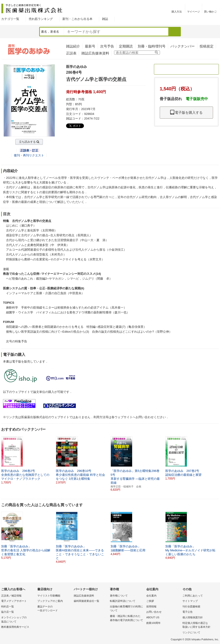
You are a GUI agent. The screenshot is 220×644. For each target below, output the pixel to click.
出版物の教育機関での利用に (127, 609)
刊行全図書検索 (191, 606)
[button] (216, 458)
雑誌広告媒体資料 (95, 53)
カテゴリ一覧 (10, 19)
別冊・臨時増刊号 (152, 46)
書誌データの (54, 609)
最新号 (90, 46)
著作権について (119, 596)
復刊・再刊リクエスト (29, 155)
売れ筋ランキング (41, 19)
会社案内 (151, 596)
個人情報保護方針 (193, 617)
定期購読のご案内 (186, 69)
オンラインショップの (18, 620)
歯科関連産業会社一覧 (86, 601)
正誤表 (71, 53)
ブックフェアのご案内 (50, 601)
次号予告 (107, 46)
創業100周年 (153, 623)
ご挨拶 (150, 601)
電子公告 (188, 612)
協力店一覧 (8, 612)
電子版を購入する (186, 112)
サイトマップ (190, 601)
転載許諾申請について (123, 601)
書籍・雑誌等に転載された (127, 618)
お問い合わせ (154, 612)
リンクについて (191, 632)
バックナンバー (183, 46)
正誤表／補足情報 (11, 596)
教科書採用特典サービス (15, 627)
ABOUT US (153, 617)
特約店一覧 (8, 606)
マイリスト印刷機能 (49, 596)
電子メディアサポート (14, 601)
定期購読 (126, 46)
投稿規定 (207, 46)
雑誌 (105, 19)
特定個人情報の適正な (199, 625)
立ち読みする (27, 142)
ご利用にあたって (193, 596)
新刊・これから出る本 (77, 19)
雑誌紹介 (73, 46)
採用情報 (151, 606)
